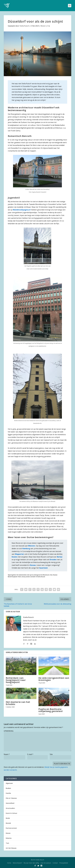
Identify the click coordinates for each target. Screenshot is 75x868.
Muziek (8, 823)
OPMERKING (9, 731)
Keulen (15, 557)
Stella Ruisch (24, 26)
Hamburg (26, 549)
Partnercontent (11, 828)
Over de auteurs (46, 863)
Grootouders (10, 808)
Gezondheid (10, 803)
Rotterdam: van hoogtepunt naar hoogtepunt (16, 680)
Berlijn (59, 557)
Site (51, 754)
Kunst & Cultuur (11, 813)
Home (9, 863)
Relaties (9, 838)
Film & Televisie (11, 798)
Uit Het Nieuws (11, 848)
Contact (55, 863)
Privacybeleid (64, 863)
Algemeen (9, 783)
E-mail (30, 754)
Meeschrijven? (17, 863)
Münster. (32, 546)
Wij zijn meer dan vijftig (31, 863)
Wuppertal (19, 554)
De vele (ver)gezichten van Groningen (54, 679)
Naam (7, 754)
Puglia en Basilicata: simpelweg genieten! (51, 710)
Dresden (53, 560)
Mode (8, 818)
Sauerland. (44, 568)
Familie (8, 793)
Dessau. (33, 565)
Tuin (7, 843)
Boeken (8, 788)
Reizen (43, 26)
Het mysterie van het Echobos (18, 703)
